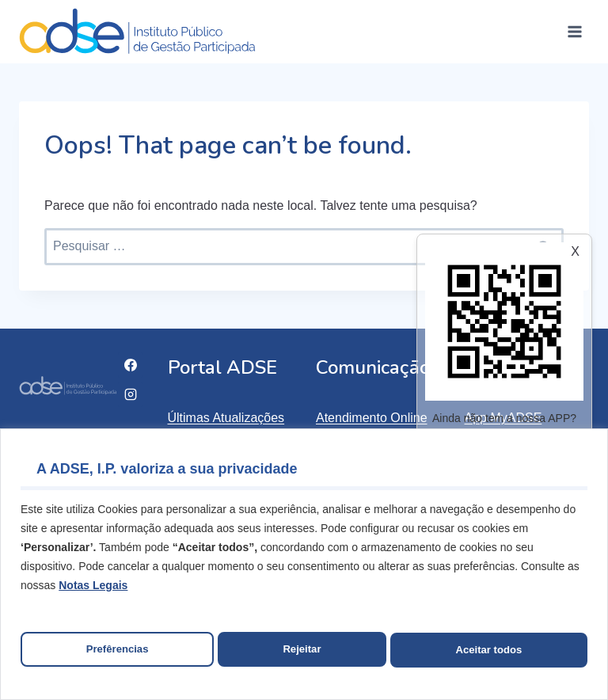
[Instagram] (131, 394)
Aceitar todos (489, 650)
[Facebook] (131, 365)
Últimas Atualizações (226, 418)
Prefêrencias (116, 650)
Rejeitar (302, 650)
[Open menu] (574, 31)
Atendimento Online (372, 418)
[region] (304, 566)
